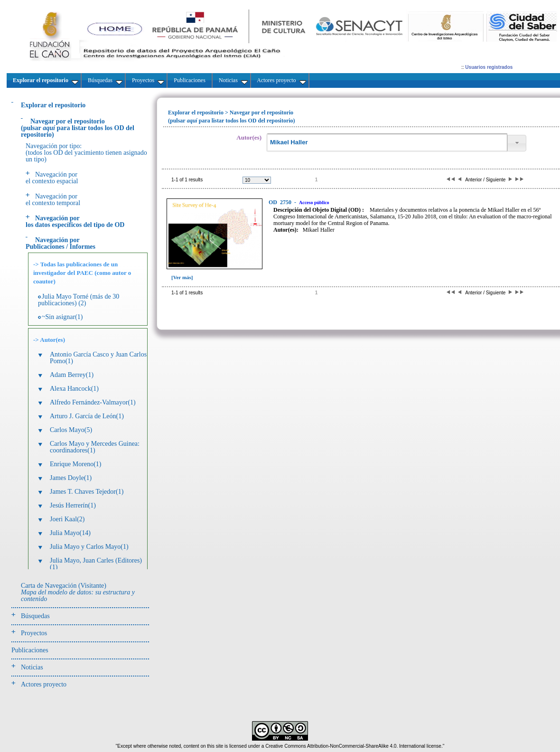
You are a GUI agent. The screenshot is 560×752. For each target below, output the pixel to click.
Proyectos (34, 633)
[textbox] (387, 143)
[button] (517, 143)
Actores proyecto (44, 684)
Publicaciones (30, 650)
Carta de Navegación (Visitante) (78, 592)
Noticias (32, 667)
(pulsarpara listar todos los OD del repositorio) (78, 128)
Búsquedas (35, 616)
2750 (281, 202)
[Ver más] (182, 277)
